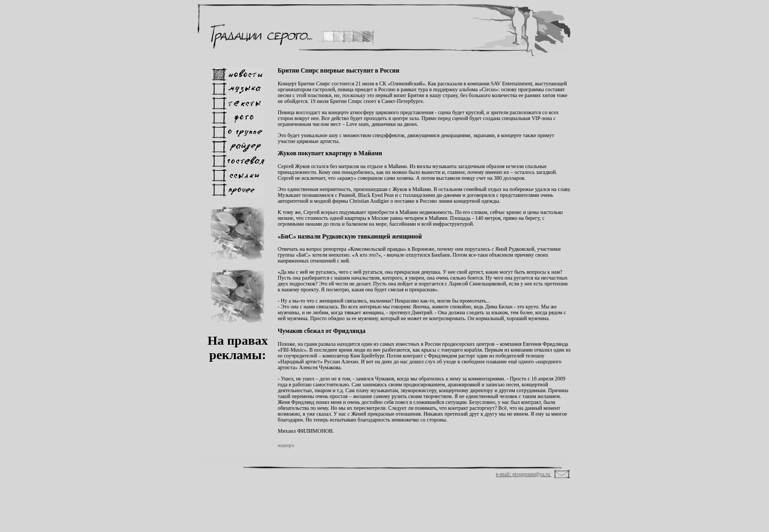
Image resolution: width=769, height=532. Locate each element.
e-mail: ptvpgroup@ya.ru (524, 474)
